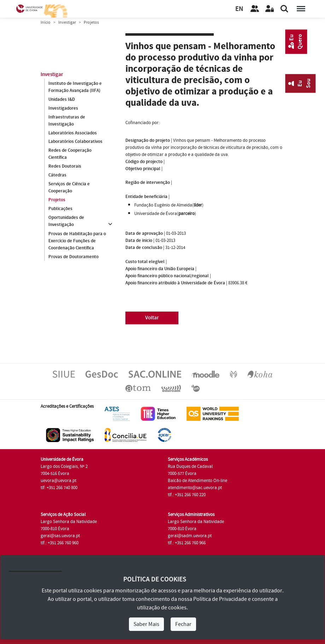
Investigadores (63, 108)
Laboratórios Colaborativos (75, 142)
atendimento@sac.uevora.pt (195, 488)
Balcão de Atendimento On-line (197, 481)
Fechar (183, 624)
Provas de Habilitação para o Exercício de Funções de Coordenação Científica (77, 241)
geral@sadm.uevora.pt (190, 536)
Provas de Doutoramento (73, 257)
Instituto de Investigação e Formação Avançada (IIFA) (75, 87)
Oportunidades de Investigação (66, 221)
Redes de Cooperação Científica (70, 154)
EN (239, 9)
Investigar (67, 22)
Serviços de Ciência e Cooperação (69, 188)
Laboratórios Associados (73, 133)
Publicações (60, 209)
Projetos (57, 200)
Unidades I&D (62, 99)
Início (46, 22)
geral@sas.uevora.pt (60, 536)
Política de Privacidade (220, 599)
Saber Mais (146, 624)
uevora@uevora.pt (58, 481)
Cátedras (57, 175)
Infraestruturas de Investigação (67, 121)
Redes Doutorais (65, 167)
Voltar (152, 318)
